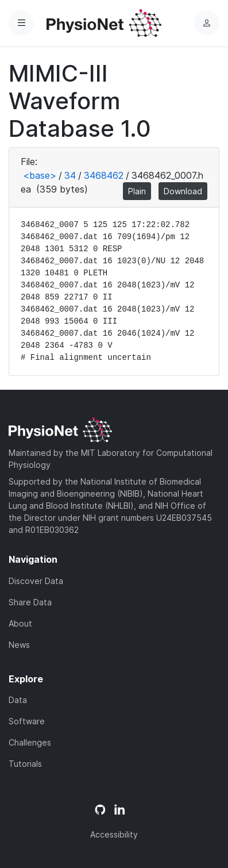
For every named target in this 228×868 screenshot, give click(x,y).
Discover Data (36, 581)
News (19, 645)
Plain (137, 191)
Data (18, 700)
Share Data (30, 602)
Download (183, 191)
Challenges (30, 742)
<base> (40, 175)
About (20, 623)
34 (70, 175)
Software (27, 721)
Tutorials (25, 764)
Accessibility (114, 834)
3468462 (104, 175)
